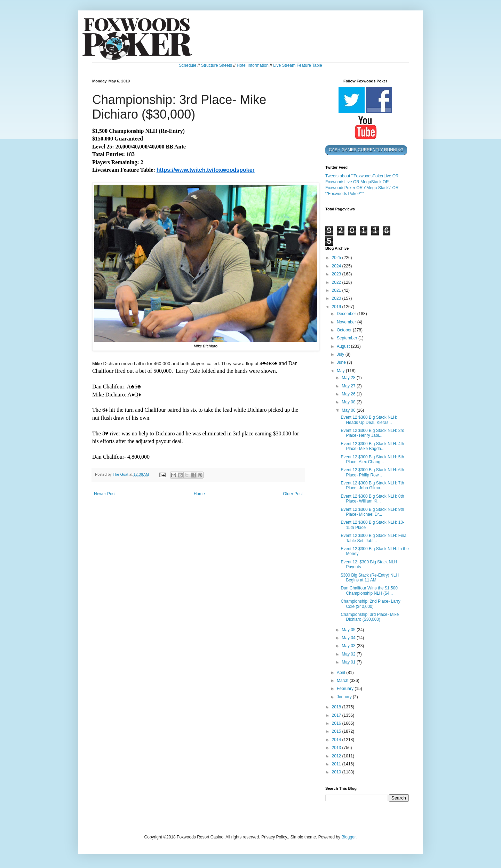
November (347, 322)
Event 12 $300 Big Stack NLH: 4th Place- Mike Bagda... (372, 446)
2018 (337, 707)
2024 (337, 266)
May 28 (349, 378)
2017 (337, 715)
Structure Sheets (217, 65)
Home (199, 494)
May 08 (349, 402)
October (345, 330)
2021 (337, 290)
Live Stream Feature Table (298, 65)
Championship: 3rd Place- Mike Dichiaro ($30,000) (370, 617)
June (342, 362)
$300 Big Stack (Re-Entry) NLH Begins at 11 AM (370, 578)
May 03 (349, 646)
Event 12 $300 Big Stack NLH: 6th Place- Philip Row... (372, 472)
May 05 (349, 630)
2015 (337, 731)
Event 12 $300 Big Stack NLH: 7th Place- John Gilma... (372, 485)
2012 (337, 756)
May (341, 371)
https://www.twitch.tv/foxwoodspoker (206, 170)
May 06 (349, 410)
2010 (337, 772)
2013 (337, 748)
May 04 (349, 638)
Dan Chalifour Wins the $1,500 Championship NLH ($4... (369, 590)
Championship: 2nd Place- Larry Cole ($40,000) (370, 604)
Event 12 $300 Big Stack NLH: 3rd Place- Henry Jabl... (372, 433)
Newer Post (105, 494)
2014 (337, 740)
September (348, 338)
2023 (337, 274)
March (343, 681)
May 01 (349, 662)
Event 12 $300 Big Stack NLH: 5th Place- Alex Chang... (372, 459)
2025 (337, 258)
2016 (337, 723)
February (346, 689)
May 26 (349, 394)
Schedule (188, 65)
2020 (337, 298)
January (345, 697)
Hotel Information (252, 65)
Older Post (293, 494)
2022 (337, 282)
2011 (337, 764)
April (341, 673)
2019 (337, 307)
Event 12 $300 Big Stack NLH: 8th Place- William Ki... (372, 499)
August (344, 346)
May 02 (349, 654)
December (347, 314)
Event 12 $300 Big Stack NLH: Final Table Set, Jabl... (374, 538)
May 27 (349, 386)
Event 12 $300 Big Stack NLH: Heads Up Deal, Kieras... (369, 420)
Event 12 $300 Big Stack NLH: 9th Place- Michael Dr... (372, 512)
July (341, 354)
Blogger (348, 837)
